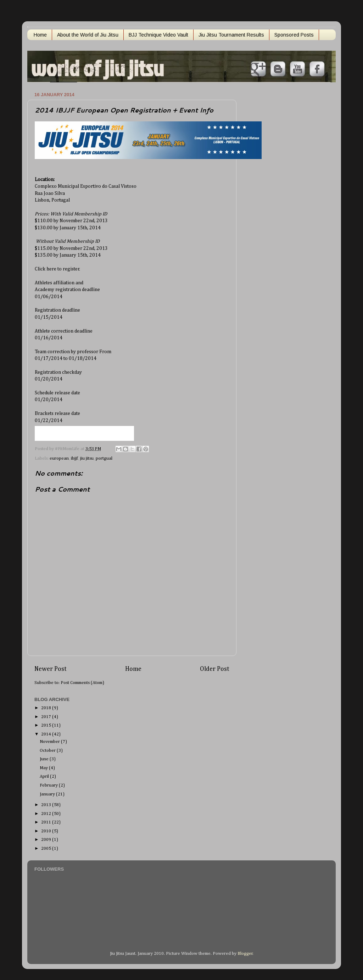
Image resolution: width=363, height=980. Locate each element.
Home (40, 35)
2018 (47, 708)
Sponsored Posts (294, 35)
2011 (47, 822)
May (44, 768)
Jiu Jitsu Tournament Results (231, 35)
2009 (47, 840)
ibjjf (74, 458)
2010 (47, 831)
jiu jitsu (87, 458)
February (49, 785)
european (59, 458)
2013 (47, 805)
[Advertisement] (274, 196)
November (50, 742)
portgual (104, 458)
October (48, 751)
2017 (47, 717)
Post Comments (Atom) (82, 683)
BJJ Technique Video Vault (158, 35)
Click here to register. (57, 269)
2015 (47, 725)
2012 (47, 814)
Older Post (215, 669)
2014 (47, 734)
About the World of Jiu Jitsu (88, 35)
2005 (47, 848)
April (45, 776)
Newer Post (51, 669)
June (45, 759)
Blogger (245, 954)
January (48, 794)
